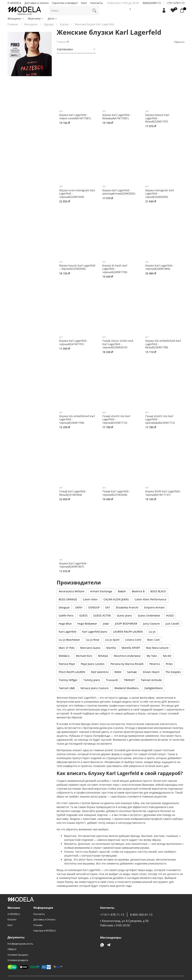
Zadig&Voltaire (154, 688)
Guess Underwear (149, 615)
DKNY (79, 607)
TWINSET (129, 680)
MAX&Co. (64, 656)
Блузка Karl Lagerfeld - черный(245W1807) (74, 565)
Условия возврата (18, 960)
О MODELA (14, 3)
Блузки (64, 24)
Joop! (106, 624)
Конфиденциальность (20, 944)
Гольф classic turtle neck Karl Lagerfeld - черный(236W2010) (118, 344)
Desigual (64, 607)
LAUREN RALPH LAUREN (128, 632)
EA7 (108, 607)
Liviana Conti (133, 640)
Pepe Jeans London (93, 664)
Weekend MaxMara (126, 688)
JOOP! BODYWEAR (126, 624)
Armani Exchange (101, 591)
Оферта (12, 949)
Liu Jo (152, 632)
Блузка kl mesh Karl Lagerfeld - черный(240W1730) (115, 269)
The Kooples (173, 672)
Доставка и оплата (37, 3)
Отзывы (38, 925)
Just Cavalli (172, 624)
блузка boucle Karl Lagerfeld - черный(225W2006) (77, 267)
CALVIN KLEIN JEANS (116, 599)
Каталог (12, 920)
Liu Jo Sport (112, 640)
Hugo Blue (65, 624)
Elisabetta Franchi (127, 607)
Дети (53, 18)
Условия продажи (18, 955)
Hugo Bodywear (87, 624)
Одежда (49, 24)
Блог (84, 3)
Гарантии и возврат (65, 3)
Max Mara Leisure (157, 648)
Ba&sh (122, 591)
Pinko (169, 664)
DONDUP (94, 607)
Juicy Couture (151, 624)
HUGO (170, 615)
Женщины (16, 18)
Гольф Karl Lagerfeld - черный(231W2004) (116, 493)
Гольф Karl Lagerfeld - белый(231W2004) (73, 493)
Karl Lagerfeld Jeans (95, 632)
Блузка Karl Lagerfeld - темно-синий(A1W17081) (75, 117)
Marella (111, 648)
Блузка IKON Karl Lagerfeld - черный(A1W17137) (163, 493)
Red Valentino (100, 672)
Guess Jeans (124, 615)
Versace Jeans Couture (94, 688)
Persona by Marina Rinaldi (127, 664)
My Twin (152, 656)
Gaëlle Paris (66, 615)
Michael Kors (84, 656)
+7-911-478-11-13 (112, 915)
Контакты (97, 3)
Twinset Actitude (151, 680)
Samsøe (132, 672)
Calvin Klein (90, 599)
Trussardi (112, 680)
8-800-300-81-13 (141, 915)
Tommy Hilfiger (68, 680)
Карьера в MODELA (45, 931)
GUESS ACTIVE (102, 615)
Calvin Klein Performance (150, 599)
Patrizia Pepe (67, 664)
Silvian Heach (151, 672)
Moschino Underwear (127, 656)
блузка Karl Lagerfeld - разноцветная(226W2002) (119, 192)
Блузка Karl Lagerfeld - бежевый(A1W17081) (117, 117)
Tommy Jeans (92, 680)
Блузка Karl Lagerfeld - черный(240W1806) (160, 267)
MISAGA (103, 656)
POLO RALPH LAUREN (72, 672)
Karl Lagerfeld (67, 632)
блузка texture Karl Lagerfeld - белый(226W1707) (157, 118)
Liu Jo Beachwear (69, 640)
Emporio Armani (154, 607)
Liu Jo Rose (93, 640)
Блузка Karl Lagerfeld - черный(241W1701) (74, 342)
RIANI (118, 672)
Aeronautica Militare (72, 591)
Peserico (155, 664)
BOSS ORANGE (68, 599)
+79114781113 (175, 3)
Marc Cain (154, 640)
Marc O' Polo (67, 648)
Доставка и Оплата (44, 920)
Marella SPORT (131, 648)
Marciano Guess (90, 648)
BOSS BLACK (158, 591)
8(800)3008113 (152, 3)
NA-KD (167, 656)
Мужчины (36, 18)
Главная (13, 24)
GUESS (83, 615)
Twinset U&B (67, 688)
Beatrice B (138, 591)
